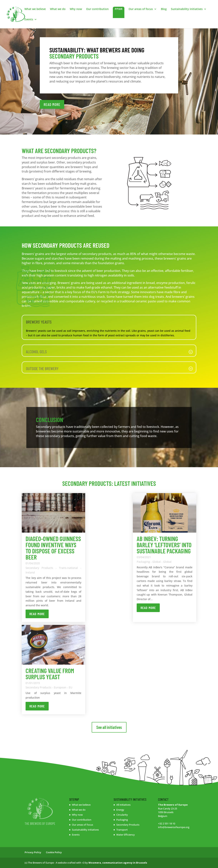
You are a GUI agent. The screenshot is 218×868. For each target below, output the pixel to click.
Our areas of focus (141, 9)
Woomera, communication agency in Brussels (118, 863)
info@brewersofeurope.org (174, 827)
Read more (37, 614)
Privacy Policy (33, 852)
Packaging (122, 820)
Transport (122, 830)
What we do (58, 9)
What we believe (35, 9)
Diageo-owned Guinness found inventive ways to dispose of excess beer (53, 548)
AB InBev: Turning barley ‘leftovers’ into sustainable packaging (164, 545)
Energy (120, 810)
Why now (76, 9)
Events (29, 20)
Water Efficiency (126, 835)
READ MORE (52, 104)
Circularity (122, 815)
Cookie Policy (54, 852)
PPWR (119, 9)
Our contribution (97, 9)
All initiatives (123, 805)
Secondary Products (128, 825)
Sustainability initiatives (187, 9)
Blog (164, 9)
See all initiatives (109, 727)
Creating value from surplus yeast (50, 674)
